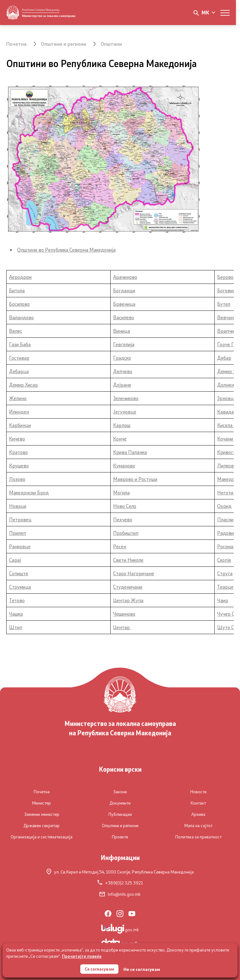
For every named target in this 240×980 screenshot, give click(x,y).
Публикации (120, 814)
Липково (227, 465)
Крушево (19, 465)
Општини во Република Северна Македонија (66, 250)
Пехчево (123, 519)
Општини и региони (64, 44)
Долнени (227, 385)
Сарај (15, 560)
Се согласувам (99, 969)
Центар (122, 627)
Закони (120, 792)
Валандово (21, 317)
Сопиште (19, 573)
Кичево (17, 438)
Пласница (228, 519)
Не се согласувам (142, 969)
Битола (17, 290)
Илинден (19, 412)
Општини (112, 44)
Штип (16, 627)
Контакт (198, 803)
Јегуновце (125, 412)
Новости (198, 792)
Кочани (225, 438)
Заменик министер (42, 814)
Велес (16, 331)
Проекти (120, 837)
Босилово (19, 304)
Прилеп (17, 533)
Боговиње (228, 290)
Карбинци (20, 425)
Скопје (224, 560)
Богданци (124, 290)
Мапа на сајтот (198, 826)
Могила (121, 492)
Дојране (122, 385)
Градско (122, 358)
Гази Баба (20, 344)
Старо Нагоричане (134, 573)
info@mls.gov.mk (120, 894)
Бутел (224, 304)
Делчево (123, 371)
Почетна (16, 44)
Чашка (16, 614)
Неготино (228, 492)
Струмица (20, 587)
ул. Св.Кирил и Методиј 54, (120, 872)
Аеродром (20, 277)
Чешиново (124, 614)
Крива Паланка (130, 452)
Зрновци (227, 398)
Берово (225, 277)
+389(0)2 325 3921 (120, 883)
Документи (120, 803)
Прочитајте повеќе (82, 955)
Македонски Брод (29, 492)
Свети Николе (128, 560)
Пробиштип (126, 533)
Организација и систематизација (42, 837)
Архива (198, 814)
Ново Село (125, 506)
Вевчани (227, 317)
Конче (120, 438)
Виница (122, 331)
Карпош (122, 425)
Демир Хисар (23, 385)
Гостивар (19, 358)
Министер (42, 803)
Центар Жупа (128, 600)
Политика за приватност (198, 837)
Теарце (225, 587)
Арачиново (125, 277)
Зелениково (126, 398)
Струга (225, 573)
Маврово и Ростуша (135, 479)
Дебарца (19, 371)
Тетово (17, 600)
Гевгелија (124, 344)
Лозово (17, 479)
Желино (18, 398)
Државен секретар (42, 826)
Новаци (18, 506)
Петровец (20, 519)
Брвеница (124, 304)
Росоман (227, 546)
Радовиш (227, 533)
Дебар (224, 358)
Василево (124, 317)
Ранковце (20, 546)
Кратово (18, 452)
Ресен (120, 546)
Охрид (224, 506)
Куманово (124, 465)
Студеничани (128, 587)
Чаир (223, 600)
